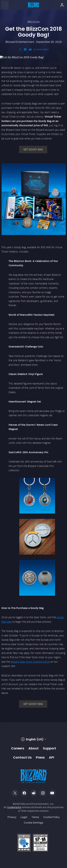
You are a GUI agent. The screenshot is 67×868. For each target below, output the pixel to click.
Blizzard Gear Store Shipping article (30, 662)
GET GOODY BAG (33, 149)
